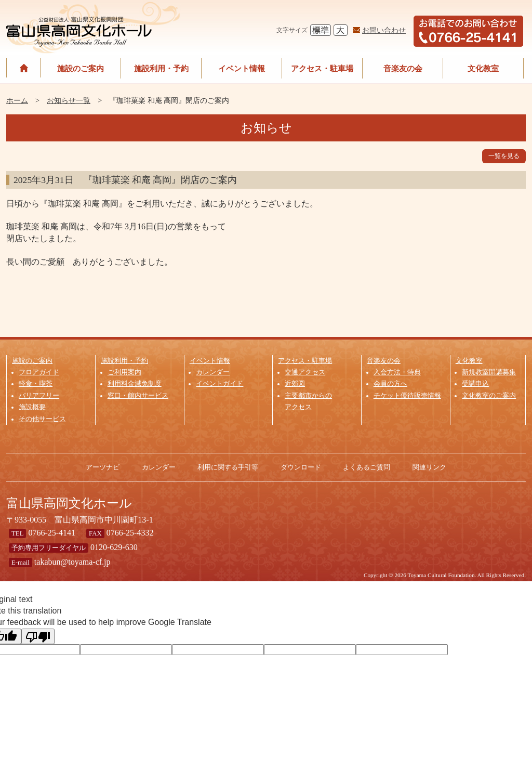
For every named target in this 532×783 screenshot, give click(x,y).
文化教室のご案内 (489, 396)
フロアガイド (39, 372)
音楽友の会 (403, 68)
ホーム (17, 100)
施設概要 (32, 407)
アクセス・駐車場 (322, 68)
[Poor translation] (38, 636)
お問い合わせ (384, 30)
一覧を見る (504, 156)
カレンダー (213, 372)
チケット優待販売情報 (407, 396)
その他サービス (42, 419)
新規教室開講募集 (489, 372)
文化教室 (483, 68)
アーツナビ (103, 467)
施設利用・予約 (161, 68)
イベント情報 (242, 68)
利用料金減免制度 (135, 384)
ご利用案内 (124, 372)
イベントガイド (220, 384)
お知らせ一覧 (69, 100)
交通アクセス (305, 372)
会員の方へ (390, 384)
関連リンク (429, 467)
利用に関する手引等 (228, 467)
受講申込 (475, 384)
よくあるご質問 (367, 467)
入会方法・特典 (397, 372)
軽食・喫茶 (36, 384)
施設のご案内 (81, 68)
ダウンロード (301, 467)
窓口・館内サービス (138, 396)
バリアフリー (39, 396)
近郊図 (295, 384)
